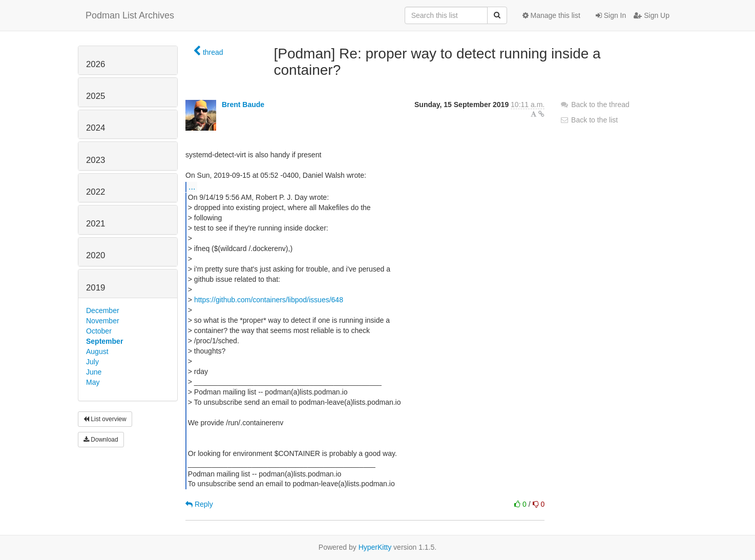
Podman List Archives (130, 15)
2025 (96, 96)
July (92, 362)
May (93, 382)
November (103, 321)
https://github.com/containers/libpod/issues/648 (269, 300)
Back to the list (589, 120)
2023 (96, 160)
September (104, 341)
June (94, 372)
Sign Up (652, 15)
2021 (96, 224)
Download (101, 440)
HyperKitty (375, 547)
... (192, 186)
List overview (105, 419)
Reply (199, 504)
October (99, 331)
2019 (96, 288)
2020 (96, 255)
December (103, 310)
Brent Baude (243, 105)
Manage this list (551, 15)
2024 (96, 128)
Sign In (611, 15)
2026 (96, 64)
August (97, 351)
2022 (96, 192)
